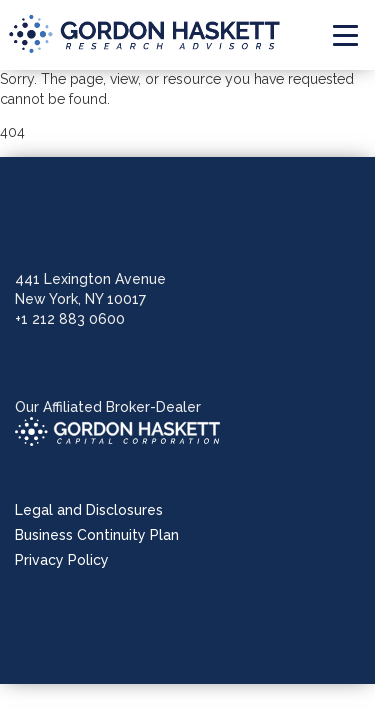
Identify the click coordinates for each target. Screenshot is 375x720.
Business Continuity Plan (97, 535)
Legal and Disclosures (89, 510)
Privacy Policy (62, 560)
